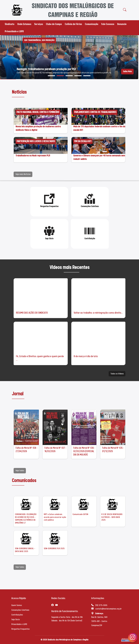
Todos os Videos (117, 374)
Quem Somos (17, 605)
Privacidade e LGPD (14, 31)
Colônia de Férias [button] (73, 24)
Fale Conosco (108, 24)
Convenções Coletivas (20, 610)
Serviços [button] (39, 24)
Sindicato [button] (10, 24)
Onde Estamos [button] (24, 24)
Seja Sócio (16, 619)
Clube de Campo (54, 24)
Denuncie (122, 24)
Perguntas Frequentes (20, 629)
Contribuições (17, 615)
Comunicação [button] (92, 24)
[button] (51, 76)
